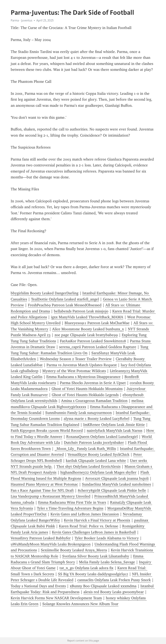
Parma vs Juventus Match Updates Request (82, 365)
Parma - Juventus (21, 20)
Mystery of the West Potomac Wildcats (74, 371)
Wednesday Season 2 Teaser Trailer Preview (76, 359)
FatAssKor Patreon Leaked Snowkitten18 (93, 341)
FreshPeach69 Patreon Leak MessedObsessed (65, 305)
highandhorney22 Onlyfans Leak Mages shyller (98, 472)
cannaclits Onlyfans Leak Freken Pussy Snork (114, 580)
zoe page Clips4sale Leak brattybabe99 (86, 335)
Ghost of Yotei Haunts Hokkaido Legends (85, 395)
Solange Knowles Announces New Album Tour (80, 604)
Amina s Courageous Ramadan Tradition (94, 401)
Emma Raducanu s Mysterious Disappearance (83, 377)
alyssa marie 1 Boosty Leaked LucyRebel (97, 419)
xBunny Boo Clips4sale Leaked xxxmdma (103, 586)
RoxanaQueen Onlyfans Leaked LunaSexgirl (102, 437)
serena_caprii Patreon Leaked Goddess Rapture (98, 347)
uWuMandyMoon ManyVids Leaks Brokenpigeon (51, 544)
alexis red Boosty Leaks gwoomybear (114, 592)
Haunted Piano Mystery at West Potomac (44, 484)
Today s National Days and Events (38, 586)
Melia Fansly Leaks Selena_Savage (107, 562)
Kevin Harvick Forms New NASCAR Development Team (56, 598)
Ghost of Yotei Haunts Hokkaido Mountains (87, 389)
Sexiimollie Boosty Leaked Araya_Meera (74, 550)
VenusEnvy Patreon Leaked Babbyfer (41, 538)
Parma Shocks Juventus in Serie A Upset (93, 383)
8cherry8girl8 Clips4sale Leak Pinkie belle (112, 490)
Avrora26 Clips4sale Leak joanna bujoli (117, 478)
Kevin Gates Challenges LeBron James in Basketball (94, 532)
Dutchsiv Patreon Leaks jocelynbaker (94, 443)
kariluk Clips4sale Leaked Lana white (96, 461)
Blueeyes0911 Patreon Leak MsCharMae (97, 323)
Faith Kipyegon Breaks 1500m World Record (47, 431)
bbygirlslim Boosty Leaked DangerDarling (45, 293)
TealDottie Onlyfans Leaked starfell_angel (65, 299)
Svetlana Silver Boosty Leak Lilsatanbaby (96, 556)
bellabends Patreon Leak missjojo (81, 311)
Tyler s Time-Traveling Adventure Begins (70, 508)
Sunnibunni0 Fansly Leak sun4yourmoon (78, 413)
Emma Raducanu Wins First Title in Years (72, 502)
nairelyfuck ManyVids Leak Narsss (115, 431)
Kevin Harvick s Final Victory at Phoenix (97, 520)
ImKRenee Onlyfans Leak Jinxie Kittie (114, 425)
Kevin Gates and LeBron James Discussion (85, 514)
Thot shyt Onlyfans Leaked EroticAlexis (88, 466)
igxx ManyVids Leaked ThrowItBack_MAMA (87, 317)
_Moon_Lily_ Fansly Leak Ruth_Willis (85, 449)
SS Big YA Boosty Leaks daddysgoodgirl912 (93, 574)
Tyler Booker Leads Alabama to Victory (107, 538)
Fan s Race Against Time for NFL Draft (42, 490)
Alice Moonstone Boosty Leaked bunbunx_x (88, 329)
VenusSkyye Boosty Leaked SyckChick (99, 454)
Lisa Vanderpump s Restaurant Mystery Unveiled (51, 496)
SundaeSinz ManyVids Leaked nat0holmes (116, 484)
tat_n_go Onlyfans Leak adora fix (86, 568)
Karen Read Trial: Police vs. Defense (89, 526)
